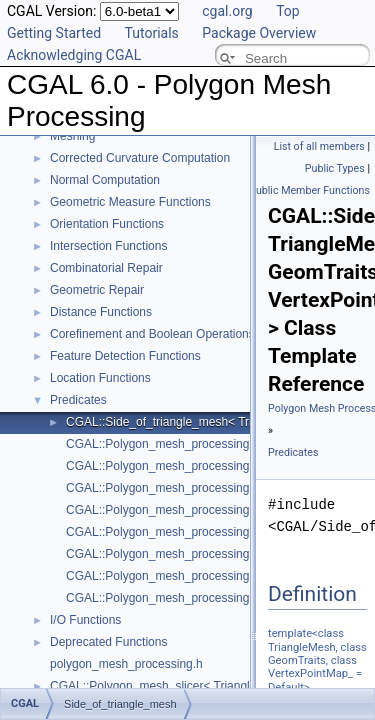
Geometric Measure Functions (130, 202)
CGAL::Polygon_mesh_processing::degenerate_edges (211, 444)
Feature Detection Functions (125, 356)
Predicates (78, 400)
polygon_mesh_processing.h (126, 664)
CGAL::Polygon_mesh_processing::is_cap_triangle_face (216, 532)
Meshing (72, 136)
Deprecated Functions (108, 642)
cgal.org (227, 11)
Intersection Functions (108, 246)
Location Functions (100, 378)
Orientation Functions (107, 224)
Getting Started (54, 33)
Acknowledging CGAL (74, 55)
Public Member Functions (309, 190)
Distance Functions (101, 312)
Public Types (335, 168)
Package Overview (259, 33)
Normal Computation (105, 180)
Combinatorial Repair (106, 268)
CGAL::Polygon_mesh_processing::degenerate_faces (209, 488)
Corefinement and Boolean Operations (152, 334)
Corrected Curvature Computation (140, 158)
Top (288, 11)
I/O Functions (85, 620)
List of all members (319, 146)
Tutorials (152, 33)
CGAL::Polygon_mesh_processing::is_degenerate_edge (216, 554)
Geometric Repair (97, 290)
